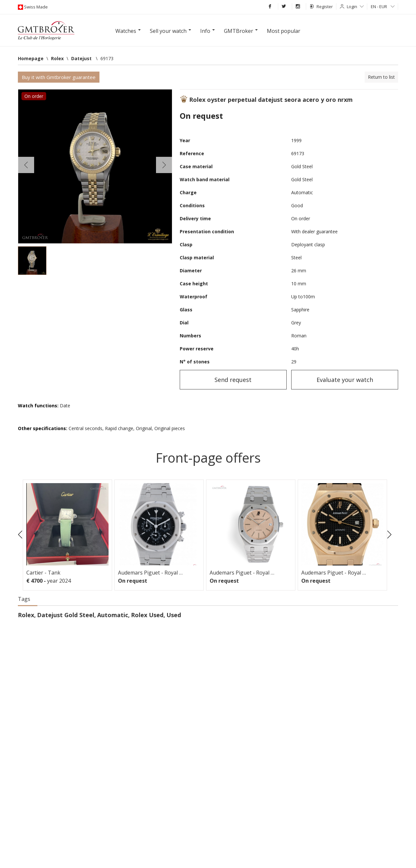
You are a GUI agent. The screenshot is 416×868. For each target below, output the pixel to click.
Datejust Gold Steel (66, 615)
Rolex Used (147, 615)
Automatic (113, 615)
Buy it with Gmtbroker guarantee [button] (59, 77)
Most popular (284, 31)
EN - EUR (383, 7)
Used (174, 615)
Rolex (26, 615)
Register (321, 7)
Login (355, 7)
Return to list (381, 77)
